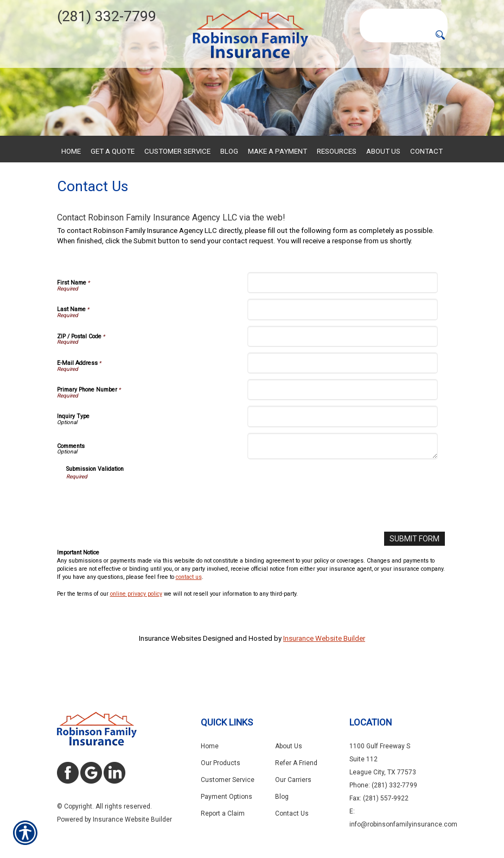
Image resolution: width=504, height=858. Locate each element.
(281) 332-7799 (107, 16)
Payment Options (227, 797)
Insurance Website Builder (324, 663)
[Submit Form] (416, 564)
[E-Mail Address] (343, 389)
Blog (282, 797)
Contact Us (292, 813)
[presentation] (149, 528)
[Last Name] (343, 335)
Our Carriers (293, 780)
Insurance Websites (170, 663)
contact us (189, 603)
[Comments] (343, 472)
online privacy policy (136, 619)
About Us (289, 746)
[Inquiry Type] (343, 442)
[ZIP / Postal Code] (343, 362)
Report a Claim (223, 813)
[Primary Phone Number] (343, 415)
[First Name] (343, 308)
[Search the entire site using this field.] (404, 16)
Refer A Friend (296, 763)
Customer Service (228, 780)
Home (210, 746)
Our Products (221, 763)
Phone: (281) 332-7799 (383, 785)
